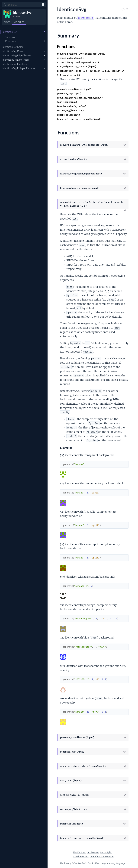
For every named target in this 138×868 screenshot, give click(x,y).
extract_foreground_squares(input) (78, 62)
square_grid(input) (68, 115)
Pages (7, 22)
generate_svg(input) (69, 93)
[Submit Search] (5, 5)
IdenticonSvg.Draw (13, 51)
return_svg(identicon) (70, 110)
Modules (19, 22)
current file (106, 852)
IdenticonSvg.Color (13, 47)
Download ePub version (102, 857)
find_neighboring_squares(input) (77, 67)
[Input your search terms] (24, 5)
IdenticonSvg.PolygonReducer (19, 68)
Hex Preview (93, 852)
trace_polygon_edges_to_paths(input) (79, 119)
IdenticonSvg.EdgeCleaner (17, 55)
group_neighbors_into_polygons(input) (80, 98)
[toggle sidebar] (43, 5)
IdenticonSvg (22, 12)
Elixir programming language (110, 863)
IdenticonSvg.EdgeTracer (16, 60)
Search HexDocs (81, 857)
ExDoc (75, 863)
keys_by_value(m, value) (72, 106)
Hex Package (79, 852)
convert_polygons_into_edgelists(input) (81, 54)
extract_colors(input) (70, 58)
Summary (10, 37)
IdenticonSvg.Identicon (15, 64)
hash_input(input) (68, 102)
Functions (11, 41)
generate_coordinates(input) (74, 89)
